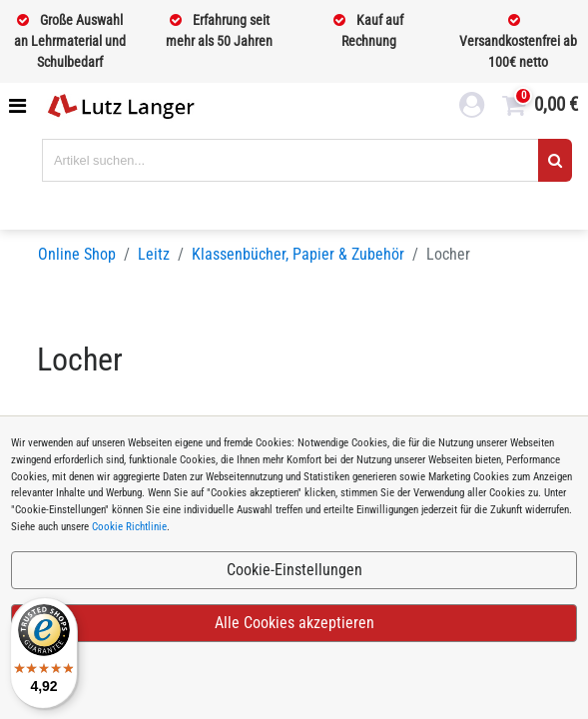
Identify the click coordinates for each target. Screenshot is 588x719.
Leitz (154, 254)
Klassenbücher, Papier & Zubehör (298, 254)
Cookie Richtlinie (129, 527)
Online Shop (77, 254)
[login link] (472, 108)
